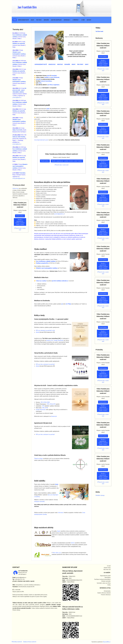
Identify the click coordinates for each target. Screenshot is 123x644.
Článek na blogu (38, 458)
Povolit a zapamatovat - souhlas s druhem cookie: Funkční (67, 161)
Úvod (15, 20)
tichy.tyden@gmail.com (19, 178)
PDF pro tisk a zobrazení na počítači (45, 364)
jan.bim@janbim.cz (59, 214)
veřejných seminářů (39, 501)
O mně (83, 20)
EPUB (45, 402)
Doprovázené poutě (23, 20)
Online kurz (16, 188)
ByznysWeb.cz (107, 642)
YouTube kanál (99, 31)
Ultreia (73, 543)
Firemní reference (106, 595)
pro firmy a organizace (53, 85)
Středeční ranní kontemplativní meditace (47, 268)
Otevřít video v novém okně (62, 165)
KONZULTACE (52, 64)
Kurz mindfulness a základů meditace (46, 261)
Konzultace (108, 577)
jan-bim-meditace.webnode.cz (60, 281)
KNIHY (87, 64)
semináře (38, 79)
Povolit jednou (45, 161)
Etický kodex (107, 591)
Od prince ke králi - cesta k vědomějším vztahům (19, 90)
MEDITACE (60, 64)
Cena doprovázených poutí (41, 140)
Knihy (109, 585)
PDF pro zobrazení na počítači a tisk (45, 330)
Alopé (59, 531)
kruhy (57, 484)
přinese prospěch (40, 604)
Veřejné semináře (106, 581)
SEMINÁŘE (67, 64)
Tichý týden (22, 173)
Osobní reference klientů (104, 593)
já (62, 304)
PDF (42, 402)
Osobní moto (107, 568)
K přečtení (76, 20)
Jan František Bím (27, 7)
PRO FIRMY (80, 64)
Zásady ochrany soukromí (30, 642)
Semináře (46, 20)
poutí (48, 76)
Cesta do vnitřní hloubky (19, 137)
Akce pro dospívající (56, 20)
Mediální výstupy (100, 495)
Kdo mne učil (107, 569)
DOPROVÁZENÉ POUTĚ (41, 64)
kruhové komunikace (46, 81)
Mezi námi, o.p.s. (57, 553)
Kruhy (32, 20)
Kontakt (89, 20)
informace (61, 513)
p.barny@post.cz (17, 97)
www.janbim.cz (19, 585)
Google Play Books (59, 340)
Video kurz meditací (41, 281)
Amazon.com (50, 340)
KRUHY (74, 64)
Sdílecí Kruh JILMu (17, 130)
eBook (38, 332)
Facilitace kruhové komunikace (102, 579)
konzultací (54, 76)
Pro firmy (39, 20)
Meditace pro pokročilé (19, 43)
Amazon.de (54, 416)
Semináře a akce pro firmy (104, 583)
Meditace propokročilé (42, 263)
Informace (67, 20)
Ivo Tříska (68, 304)
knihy (40, 83)
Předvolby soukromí (17, 642)
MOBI (48, 402)
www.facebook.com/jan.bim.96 (26, 587)
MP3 (54, 404)
